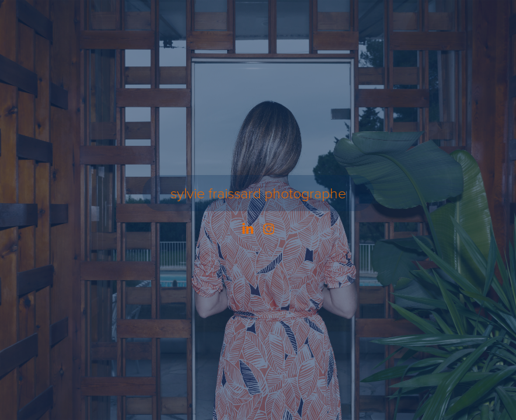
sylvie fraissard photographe (258, 193)
